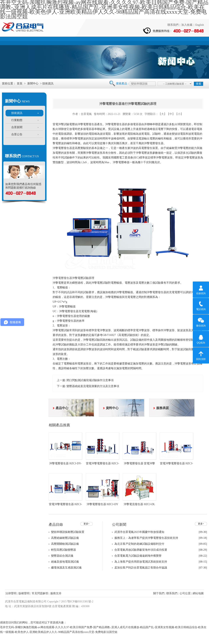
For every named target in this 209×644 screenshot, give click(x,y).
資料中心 (118, 40)
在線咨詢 (201, 289)
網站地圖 (198, 593)
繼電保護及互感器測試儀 (66, 568)
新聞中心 (91, 40)
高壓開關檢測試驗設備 (65, 544)
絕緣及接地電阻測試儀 (65, 562)
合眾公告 (17, 134)
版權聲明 (24, 593)
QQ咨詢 (201, 339)
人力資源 (170, 40)
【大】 (162, 114)
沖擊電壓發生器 (62, 278)
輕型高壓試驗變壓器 (64, 550)
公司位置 (185, 593)
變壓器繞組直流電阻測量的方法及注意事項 (93, 386)
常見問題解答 (40, 593)
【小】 (179, 114)
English (200, 25)
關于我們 (159, 593)
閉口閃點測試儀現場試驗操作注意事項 (90, 380)
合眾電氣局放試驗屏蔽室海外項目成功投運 (141, 550)
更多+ (87, 524)
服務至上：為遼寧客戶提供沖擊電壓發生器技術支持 (146, 538)
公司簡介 (39, 40)
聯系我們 (173, 25)
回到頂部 (201, 355)
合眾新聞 (17, 127)
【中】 (171, 114)
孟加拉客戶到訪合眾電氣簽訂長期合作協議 (141, 568)
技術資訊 (17, 113)
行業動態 (17, 120)
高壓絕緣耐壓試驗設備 (65, 538)
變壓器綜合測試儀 (62, 556)
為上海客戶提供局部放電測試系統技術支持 (141, 562)
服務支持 (144, 40)
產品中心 (65, 40)
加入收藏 (187, 25)
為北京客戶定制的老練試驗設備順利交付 (139, 544)
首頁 (13, 40)
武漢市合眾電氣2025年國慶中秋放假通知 (139, 532)
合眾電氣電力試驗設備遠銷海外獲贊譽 (138, 556)
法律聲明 (11, 593)
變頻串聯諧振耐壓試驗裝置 (68, 532)
